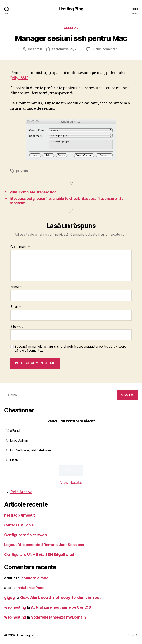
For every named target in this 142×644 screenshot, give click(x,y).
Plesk (14, 460)
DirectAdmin (19, 440)
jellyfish (22, 171)
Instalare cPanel (35, 578)
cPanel (15, 431)
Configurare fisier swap (26, 535)
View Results (71, 482)
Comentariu (20, 247)
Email (16, 307)
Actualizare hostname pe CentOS (61, 607)
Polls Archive (21, 492)
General (71, 28)
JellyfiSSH (19, 78)
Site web (17, 327)
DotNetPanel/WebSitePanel (31, 450)
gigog (10, 598)
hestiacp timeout (20, 515)
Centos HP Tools (19, 525)
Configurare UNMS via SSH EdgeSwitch (40, 554)
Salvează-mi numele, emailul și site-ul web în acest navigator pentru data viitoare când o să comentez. (70, 349)
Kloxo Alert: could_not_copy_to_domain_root (60, 598)
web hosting (15, 607)
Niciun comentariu (106, 49)
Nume (16, 287)
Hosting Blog (71, 9)
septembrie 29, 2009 (67, 49)
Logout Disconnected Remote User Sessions (44, 545)
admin (37, 49)
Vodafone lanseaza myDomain (58, 617)
